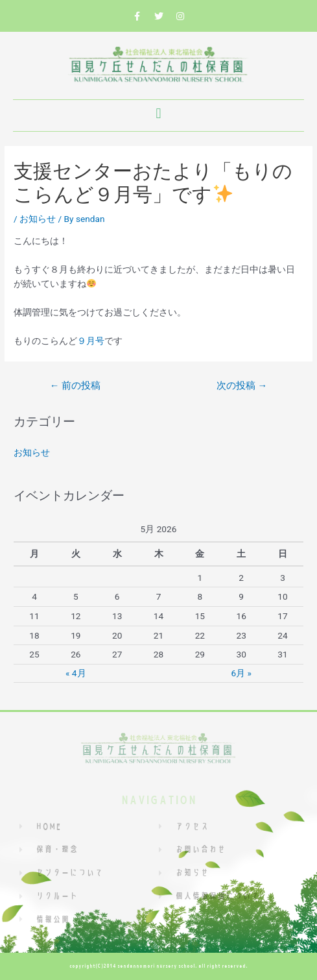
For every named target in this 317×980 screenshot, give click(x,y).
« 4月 (76, 673)
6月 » (241, 673)
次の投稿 (242, 386)
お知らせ (38, 219)
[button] (158, 114)
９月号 (91, 341)
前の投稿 (75, 386)
